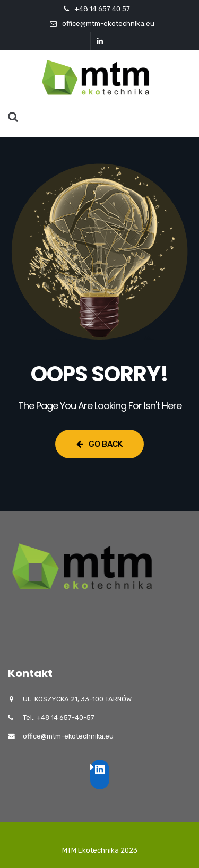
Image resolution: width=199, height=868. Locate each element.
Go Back (99, 444)
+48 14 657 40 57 (102, 9)
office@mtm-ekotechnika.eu (108, 24)
